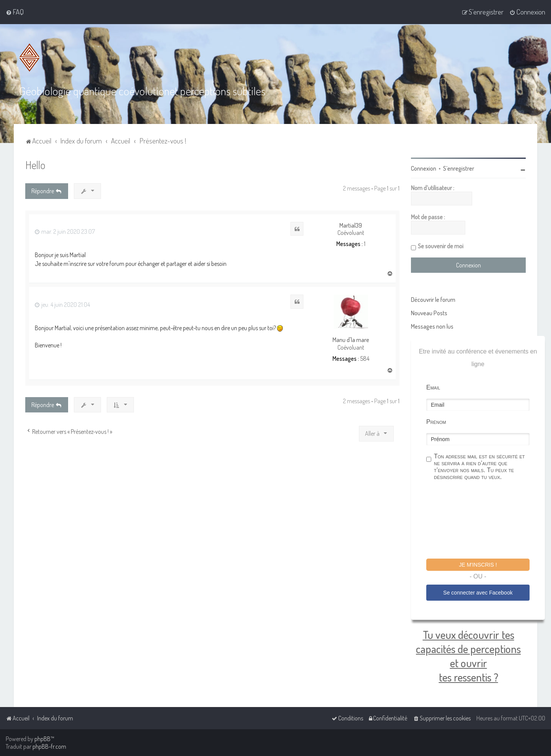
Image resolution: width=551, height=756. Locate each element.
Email (433, 387)
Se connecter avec (478, 593)
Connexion (424, 168)
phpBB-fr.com (49, 746)
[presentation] (484, 521)
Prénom (436, 422)
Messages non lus (432, 326)
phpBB (42, 739)
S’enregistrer (459, 168)
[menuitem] (15, 12)
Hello (35, 165)
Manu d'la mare (351, 340)
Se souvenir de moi (441, 246)
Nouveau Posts (429, 313)
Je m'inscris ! (478, 565)
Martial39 (351, 226)
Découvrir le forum (433, 300)
